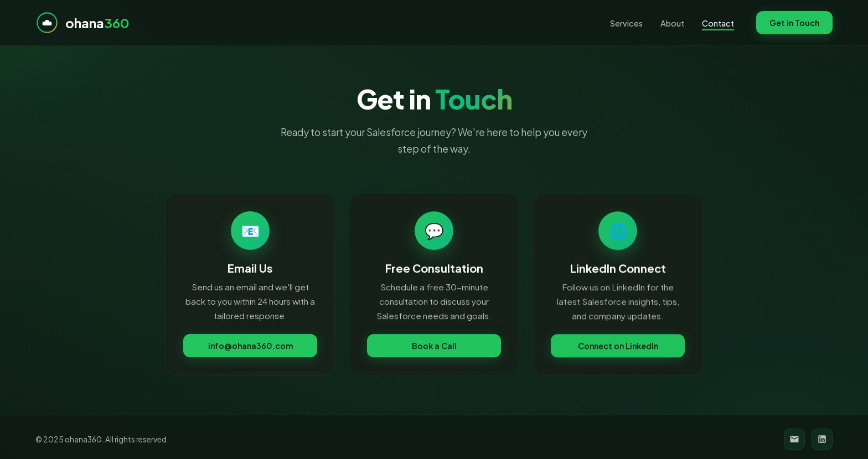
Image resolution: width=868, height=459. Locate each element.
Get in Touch (794, 23)
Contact (718, 23)
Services (626, 23)
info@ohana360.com (250, 347)
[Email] (794, 439)
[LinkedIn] (822, 439)
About (672, 23)
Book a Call (434, 347)
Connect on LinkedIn (618, 348)
